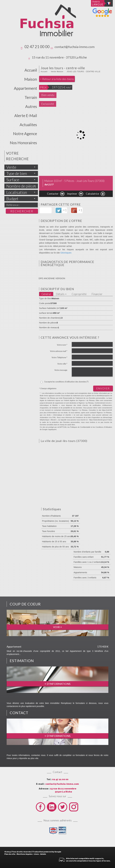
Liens (36, 854)
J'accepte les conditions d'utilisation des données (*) (66, 382)
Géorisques (66, 253)
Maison (31, 79)
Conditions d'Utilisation (104, 427)
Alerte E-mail (26, 116)
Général (46, 294)
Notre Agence (25, 134)
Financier (97, 294)
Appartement (25, 88)
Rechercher (22, 211)
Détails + (61, 294)
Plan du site (10, 854)
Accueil (31, 70)
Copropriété (79, 294)
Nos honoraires (23, 143)
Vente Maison (57, 72)
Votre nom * (62, 345)
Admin (43, 854)
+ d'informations (57, 684)
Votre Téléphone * (59, 357)
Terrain (31, 97)
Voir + (57, 627)
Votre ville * (62, 364)
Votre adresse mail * (59, 351)
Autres (31, 106)
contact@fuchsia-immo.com (75, 47)
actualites (28, 125)
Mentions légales (25, 854)
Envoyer (103, 388)
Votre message (61, 370)
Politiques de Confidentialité (80, 427)
